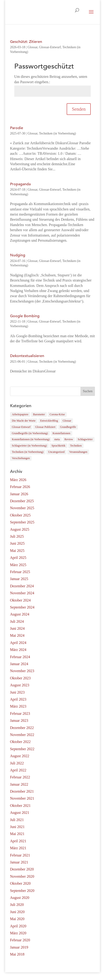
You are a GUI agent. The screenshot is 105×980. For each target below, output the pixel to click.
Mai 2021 (17, 834)
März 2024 (18, 650)
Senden (79, 109)
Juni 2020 (17, 912)
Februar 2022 (20, 777)
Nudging (18, 255)
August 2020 (20, 898)
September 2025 (22, 522)
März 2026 (18, 480)
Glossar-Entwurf (50, 47)
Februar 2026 (20, 487)
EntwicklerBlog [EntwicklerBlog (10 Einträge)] (49, 421)
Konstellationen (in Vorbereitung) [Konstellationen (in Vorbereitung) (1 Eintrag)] (31, 439)
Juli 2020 (17, 905)
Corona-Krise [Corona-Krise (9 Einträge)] (57, 414)
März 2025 (18, 565)
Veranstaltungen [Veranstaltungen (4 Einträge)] (78, 452)
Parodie (17, 128)
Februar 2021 (20, 855)
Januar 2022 (19, 784)
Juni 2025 (17, 543)
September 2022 (22, 749)
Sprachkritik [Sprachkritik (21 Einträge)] (58, 446)
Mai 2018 (17, 954)
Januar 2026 (19, 494)
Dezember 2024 (22, 586)
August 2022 (20, 756)
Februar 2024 (20, 657)
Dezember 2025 (22, 501)
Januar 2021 (19, 862)
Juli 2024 (17, 621)
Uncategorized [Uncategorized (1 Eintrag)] (56, 452)
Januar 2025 (19, 579)
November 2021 (22, 798)
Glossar (33, 47)
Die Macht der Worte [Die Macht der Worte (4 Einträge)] (24, 421)
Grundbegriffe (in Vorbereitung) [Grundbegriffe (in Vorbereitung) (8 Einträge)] (30, 433)
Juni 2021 (17, 827)
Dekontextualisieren (27, 356)
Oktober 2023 (20, 678)
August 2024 (20, 614)
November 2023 (22, 671)
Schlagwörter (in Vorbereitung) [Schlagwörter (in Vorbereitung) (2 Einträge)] (29, 446)
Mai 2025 (17, 551)
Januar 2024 (19, 664)
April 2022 (18, 770)
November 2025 (22, 508)
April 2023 (18, 699)
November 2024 (22, 593)
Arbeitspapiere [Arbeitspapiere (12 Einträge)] (20, 414)
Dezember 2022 (22, 728)
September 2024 (22, 607)
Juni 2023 (17, 692)
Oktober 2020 (20, 883)
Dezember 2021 (22, 791)
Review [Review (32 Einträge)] (69, 439)
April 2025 (18, 558)
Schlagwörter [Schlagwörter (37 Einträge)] (85, 439)
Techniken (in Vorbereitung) (58, 133)
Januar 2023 (19, 720)
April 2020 (18, 926)
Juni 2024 (17, 628)
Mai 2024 (17, 635)
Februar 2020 (20, 940)
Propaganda (20, 184)
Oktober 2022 (20, 742)
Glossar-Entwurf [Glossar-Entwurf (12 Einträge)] (21, 427)
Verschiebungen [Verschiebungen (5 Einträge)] (21, 458)
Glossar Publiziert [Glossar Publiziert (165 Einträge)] (45, 427)
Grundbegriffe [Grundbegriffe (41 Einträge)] (68, 427)
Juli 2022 (17, 763)
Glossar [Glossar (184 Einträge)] (67, 421)
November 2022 (22, 735)
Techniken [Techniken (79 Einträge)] (76, 446)
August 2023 (20, 685)
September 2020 (22, 891)
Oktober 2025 (20, 515)
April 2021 (18, 841)
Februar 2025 (20, 572)
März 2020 (18, 933)
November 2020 (22, 876)
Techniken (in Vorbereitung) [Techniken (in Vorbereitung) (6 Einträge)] (28, 452)
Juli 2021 (17, 820)
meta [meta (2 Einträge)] (57, 439)
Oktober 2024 (20, 600)
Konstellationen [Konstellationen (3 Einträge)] (62, 433)
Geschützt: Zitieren (26, 42)
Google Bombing (25, 316)
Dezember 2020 (22, 869)
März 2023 (18, 706)
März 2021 (18, 848)
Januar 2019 (19, 947)
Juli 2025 (17, 536)
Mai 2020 (17, 919)
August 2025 (20, 529)
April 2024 (18, 643)
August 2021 (20, 813)
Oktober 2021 (20, 806)
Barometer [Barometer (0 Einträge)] (39, 414)
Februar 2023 (20, 714)
